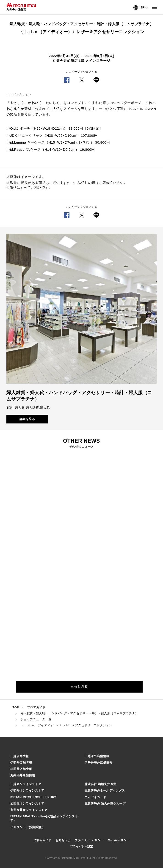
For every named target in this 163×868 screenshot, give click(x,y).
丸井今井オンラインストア (29, 810)
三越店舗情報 (20, 756)
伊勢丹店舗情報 (21, 763)
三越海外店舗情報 (97, 756)
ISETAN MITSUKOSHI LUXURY (33, 797)
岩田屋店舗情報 (21, 769)
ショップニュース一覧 (36, 719)
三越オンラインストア (26, 784)
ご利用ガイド (43, 840)
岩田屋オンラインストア (27, 804)
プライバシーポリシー (89, 840)
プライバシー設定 (82, 846)
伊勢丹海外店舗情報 (99, 763)
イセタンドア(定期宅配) (27, 827)
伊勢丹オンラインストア (27, 790)
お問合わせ (63, 840)
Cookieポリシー (118, 840)
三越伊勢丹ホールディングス (105, 790)
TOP (16, 707)
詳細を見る (27, 419)
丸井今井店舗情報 (23, 775)
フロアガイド (36, 707)
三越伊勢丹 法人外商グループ (105, 804)
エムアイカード (95, 797)
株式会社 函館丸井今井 (101, 784)
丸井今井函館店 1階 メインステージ (81, 61)
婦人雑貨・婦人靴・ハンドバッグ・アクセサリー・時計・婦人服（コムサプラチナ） (79, 713)
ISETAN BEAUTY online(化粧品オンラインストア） (44, 818)
